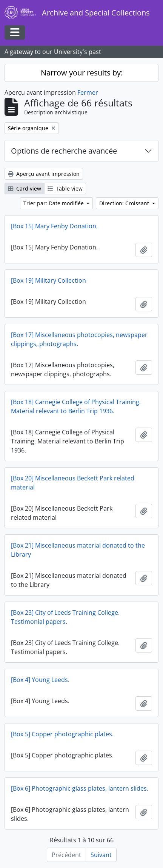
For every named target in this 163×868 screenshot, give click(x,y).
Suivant (101, 855)
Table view (65, 189)
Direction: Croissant (125, 203)
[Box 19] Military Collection (48, 280)
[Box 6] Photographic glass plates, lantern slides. (80, 788)
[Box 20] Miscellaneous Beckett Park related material (73, 483)
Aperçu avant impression (44, 174)
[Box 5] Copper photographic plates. (62, 734)
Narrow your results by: (82, 73)
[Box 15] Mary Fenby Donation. (54, 226)
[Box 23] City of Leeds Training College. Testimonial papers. (65, 617)
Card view (25, 189)
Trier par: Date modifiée (54, 203)
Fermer (88, 92)
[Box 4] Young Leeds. (40, 680)
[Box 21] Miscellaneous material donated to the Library (78, 550)
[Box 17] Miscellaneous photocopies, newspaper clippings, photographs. (79, 339)
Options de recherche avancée (64, 151)
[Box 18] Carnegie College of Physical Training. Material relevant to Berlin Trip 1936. (76, 406)
